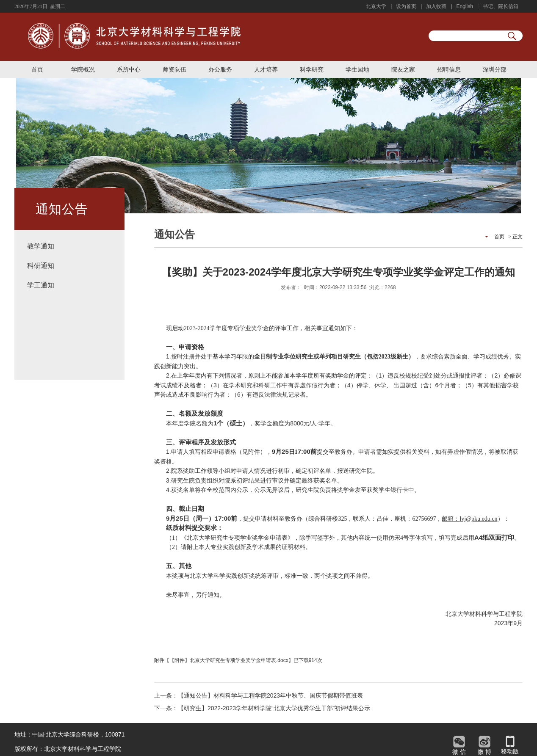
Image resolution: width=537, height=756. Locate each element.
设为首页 (406, 6)
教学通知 (41, 246)
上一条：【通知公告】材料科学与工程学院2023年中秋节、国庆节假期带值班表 (259, 695)
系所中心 (129, 69)
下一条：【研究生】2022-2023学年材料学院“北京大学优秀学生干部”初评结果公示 (262, 708)
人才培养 (266, 69)
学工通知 (41, 285)
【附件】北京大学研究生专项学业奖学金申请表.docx (229, 660)
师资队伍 (174, 69)
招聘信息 (449, 69)
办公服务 (220, 69)
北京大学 (376, 6)
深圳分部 (495, 69)
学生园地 (357, 69)
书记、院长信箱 (501, 6)
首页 (37, 69)
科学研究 (312, 69)
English (465, 6)
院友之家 (403, 69)
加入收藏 (436, 6)
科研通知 (41, 266)
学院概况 (83, 69)
